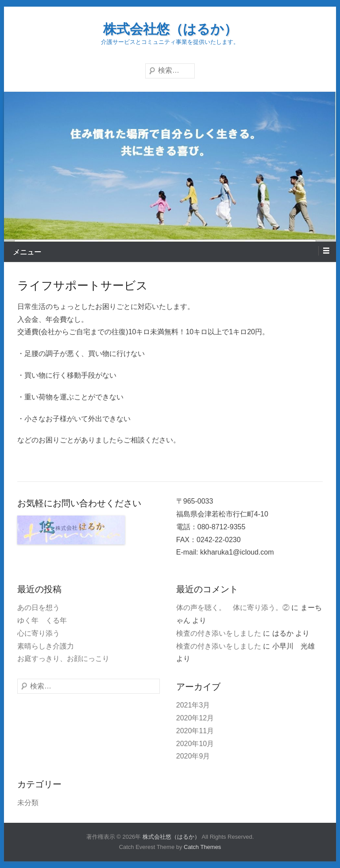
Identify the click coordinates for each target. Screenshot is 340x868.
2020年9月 (193, 756)
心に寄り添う (39, 633)
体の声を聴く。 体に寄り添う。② (233, 608)
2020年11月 (195, 731)
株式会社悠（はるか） (170, 29)
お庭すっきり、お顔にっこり (63, 659)
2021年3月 (193, 705)
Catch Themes (202, 847)
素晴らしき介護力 (46, 646)
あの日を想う (39, 608)
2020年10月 (195, 744)
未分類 (28, 803)
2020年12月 (195, 718)
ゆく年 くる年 (42, 620)
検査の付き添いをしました (219, 633)
